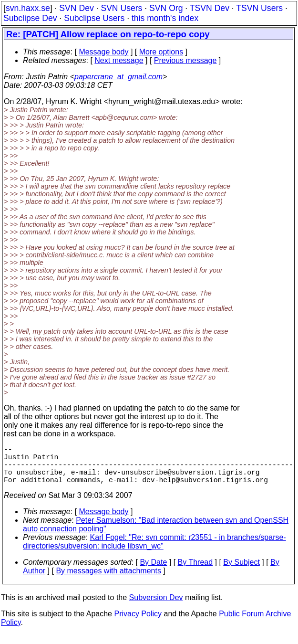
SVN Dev (76, 8)
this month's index (165, 18)
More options (161, 52)
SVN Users (121, 8)
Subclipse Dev (30, 18)
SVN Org (166, 8)
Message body (103, 52)
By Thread (195, 572)
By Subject (241, 572)
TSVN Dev (210, 8)
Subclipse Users (94, 18)
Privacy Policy (138, 623)
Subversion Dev (156, 607)
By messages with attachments (108, 580)
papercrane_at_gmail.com (118, 77)
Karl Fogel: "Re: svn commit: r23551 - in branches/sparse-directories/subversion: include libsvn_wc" (154, 551)
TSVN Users (259, 8)
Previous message (185, 60)
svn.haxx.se (28, 8)
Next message (119, 60)
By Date (153, 572)
